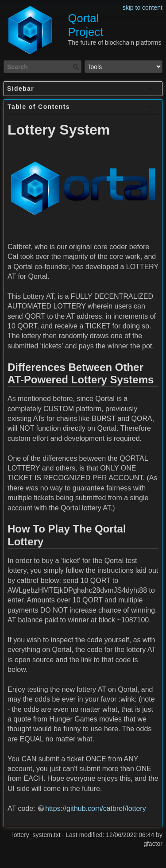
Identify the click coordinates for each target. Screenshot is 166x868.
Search (77, 67)
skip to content (143, 8)
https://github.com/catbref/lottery (96, 808)
